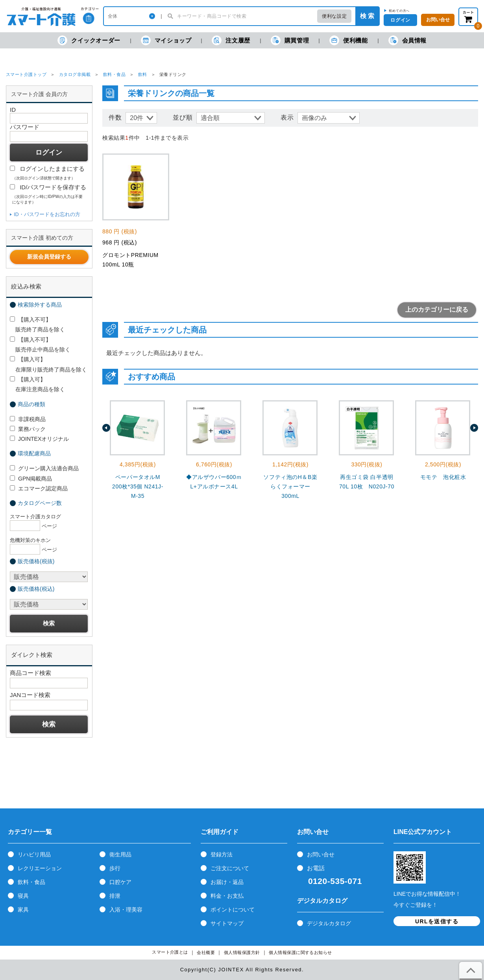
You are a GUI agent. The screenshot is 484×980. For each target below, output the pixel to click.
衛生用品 (120, 854)
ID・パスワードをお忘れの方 (47, 214)
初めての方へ (399, 11)
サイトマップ (227, 923)
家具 (23, 910)
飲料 (143, 74)
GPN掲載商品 (31, 479)
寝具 (23, 896)
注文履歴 (231, 40)
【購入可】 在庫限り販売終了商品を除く (48, 364)
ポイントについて (233, 910)
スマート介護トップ (26, 74)
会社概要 (206, 953)
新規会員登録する (49, 257)
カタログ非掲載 (75, 74)
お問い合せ (321, 854)
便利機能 (348, 40)
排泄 (115, 896)
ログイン (400, 20)
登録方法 (222, 854)
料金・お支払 (227, 896)
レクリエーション (40, 868)
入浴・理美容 (126, 910)
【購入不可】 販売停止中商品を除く (40, 345)
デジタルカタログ (329, 923)
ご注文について (230, 868)
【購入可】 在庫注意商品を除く (37, 384)
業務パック (28, 429)
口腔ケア (120, 882)
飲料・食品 (114, 74)
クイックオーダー (89, 40)
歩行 (115, 868)
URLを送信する (437, 921)
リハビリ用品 (34, 854)
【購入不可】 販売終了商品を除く (37, 325)
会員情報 (407, 40)
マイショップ (166, 40)
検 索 (367, 16)
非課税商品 (28, 419)
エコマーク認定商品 (39, 488)
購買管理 (290, 40)
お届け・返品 (227, 882)
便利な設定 (334, 16)
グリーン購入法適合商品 (44, 468)
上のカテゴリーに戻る (437, 310)
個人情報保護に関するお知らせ (300, 953)
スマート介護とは (170, 952)
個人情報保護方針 (242, 953)
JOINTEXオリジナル (39, 439)
